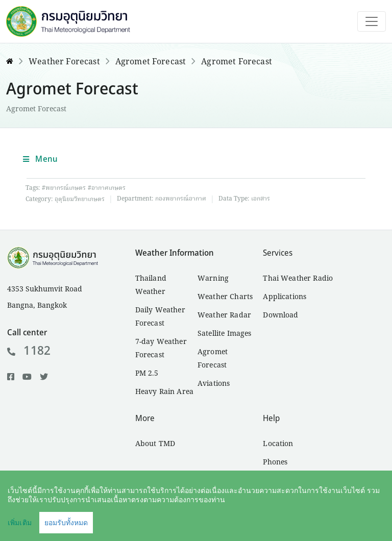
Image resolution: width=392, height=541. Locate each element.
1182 (29, 351)
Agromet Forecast (151, 62)
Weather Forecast (64, 62)
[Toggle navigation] (372, 21)
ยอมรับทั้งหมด (66, 523)
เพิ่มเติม (20, 523)
